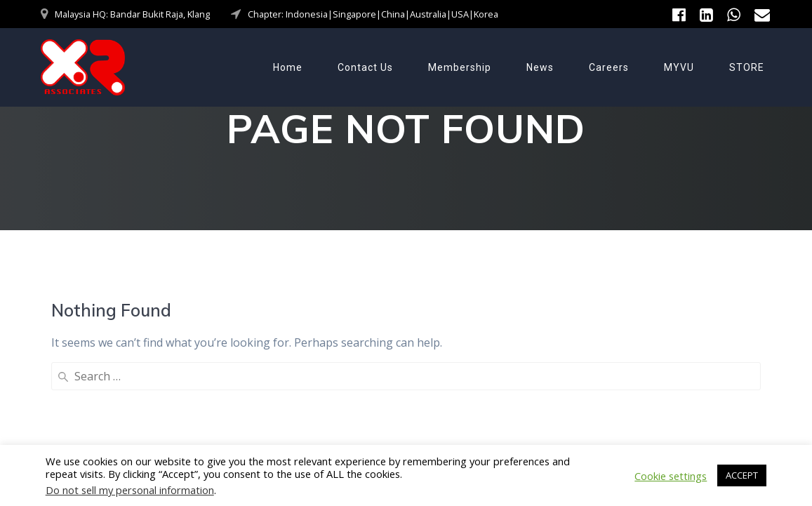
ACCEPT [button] (742, 475)
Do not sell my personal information (130, 490)
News (540, 67)
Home (288, 67)
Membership (460, 67)
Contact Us (365, 67)
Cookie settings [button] (671, 476)
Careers (609, 67)
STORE (747, 67)
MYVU (679, 67)
